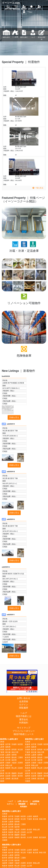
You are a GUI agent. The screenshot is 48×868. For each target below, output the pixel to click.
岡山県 (14, 768)
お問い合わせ (24, 698)
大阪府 (14, 763)
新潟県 (28, 755)
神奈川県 (15, 752)
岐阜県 (28, 758)
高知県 (20, 773)
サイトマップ (24, 728)
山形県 (28, 747)
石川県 (8, 760)
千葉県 (28, 752)
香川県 (8, 773)
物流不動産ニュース (24, 734)
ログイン (24, 705)
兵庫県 (20, 763)
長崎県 (14, 776)
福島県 (8, 747)
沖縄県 (28, 781)
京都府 (8, 763)
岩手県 (8, 744)
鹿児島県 (15, 779)
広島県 (20, 768)
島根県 (8, 768)
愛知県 (14, 758)
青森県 (28, 744)
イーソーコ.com (11, 3)
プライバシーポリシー (24, 731)
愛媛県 (14, 773)
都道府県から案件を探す (34, 739)
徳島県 (28, 773)
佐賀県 (8, 776)
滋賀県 (28, 763)
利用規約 (24, 723)
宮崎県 (8, 779)
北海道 (28, 742)
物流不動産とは (24, 716)
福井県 (14, 760)
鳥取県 (28, 768)
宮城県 (14, 744)
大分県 (28, 779)
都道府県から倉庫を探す (12, 811)
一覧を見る (38, 188)
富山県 (28, 760)
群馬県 (14, 750)
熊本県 (20, 776)
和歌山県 (9, 765)
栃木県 (8, 750)
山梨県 (8, 755)
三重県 (20, 758)
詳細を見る (14, 417)
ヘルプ (24, 713)
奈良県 (28, 765)
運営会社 (24, 719)
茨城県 (28, 750)
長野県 (14, 755)
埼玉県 (20, 750)
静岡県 (8, 758)
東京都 (8, 752)
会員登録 (24, 701)
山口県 (28, 771)
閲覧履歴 (24, 708)
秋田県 (20, 744)
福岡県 (28, 776)
